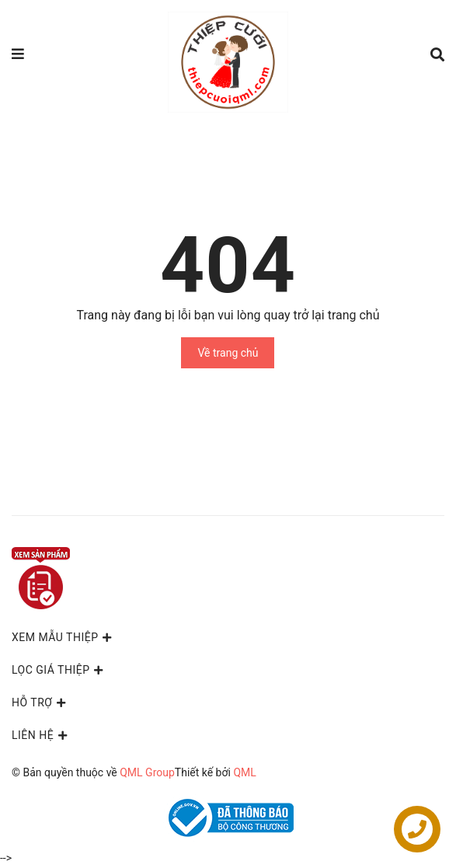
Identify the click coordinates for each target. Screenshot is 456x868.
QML (244, 772)
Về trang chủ (228, 353)
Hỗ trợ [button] (40, 702)
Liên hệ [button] (40, 735)
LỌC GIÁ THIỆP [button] (59, 670)
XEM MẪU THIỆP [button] (63, 637)
